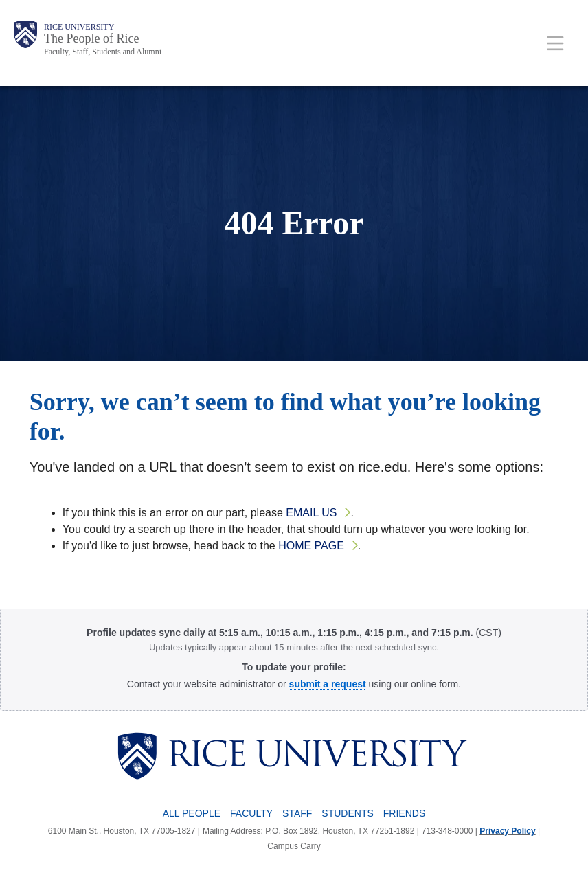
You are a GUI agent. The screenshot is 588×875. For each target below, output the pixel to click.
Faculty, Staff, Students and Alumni (103, 52)
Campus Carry (294, 846)
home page (311, 546)
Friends (404, 813)
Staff (297, 813)
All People (192, 813)
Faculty (251, 813)
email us (311, 513)
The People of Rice (91, 38)
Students (347, 813)
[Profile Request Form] (328, 684)
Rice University (79, 27)
